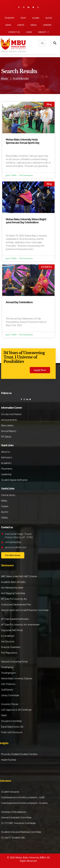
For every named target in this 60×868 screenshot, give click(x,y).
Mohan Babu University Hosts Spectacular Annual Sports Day (23, 141)
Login (29, 32)
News (8, 25)
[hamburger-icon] (42, 43)
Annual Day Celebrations (19, 302)
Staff (23, 18)
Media (34, 25)
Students (9, 18)
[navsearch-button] (54, 43)
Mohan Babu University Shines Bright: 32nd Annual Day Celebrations (26, 221)
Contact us (14, 32)
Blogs (49, 18)
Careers (47, 25)
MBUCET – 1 (43, 32)
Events (21, 25)
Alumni (36, 18)
